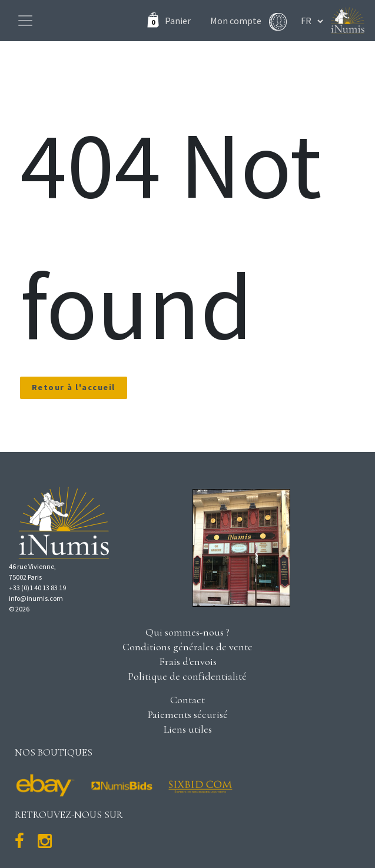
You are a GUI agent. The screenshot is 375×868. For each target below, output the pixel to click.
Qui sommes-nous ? (187, 632)
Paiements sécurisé (188, 714)
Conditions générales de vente (187, 647)
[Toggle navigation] (25, 21)
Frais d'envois (188, 661)
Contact (187, 700)
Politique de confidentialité (187, 676)
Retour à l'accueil (74, 387)
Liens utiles (188, 729)
